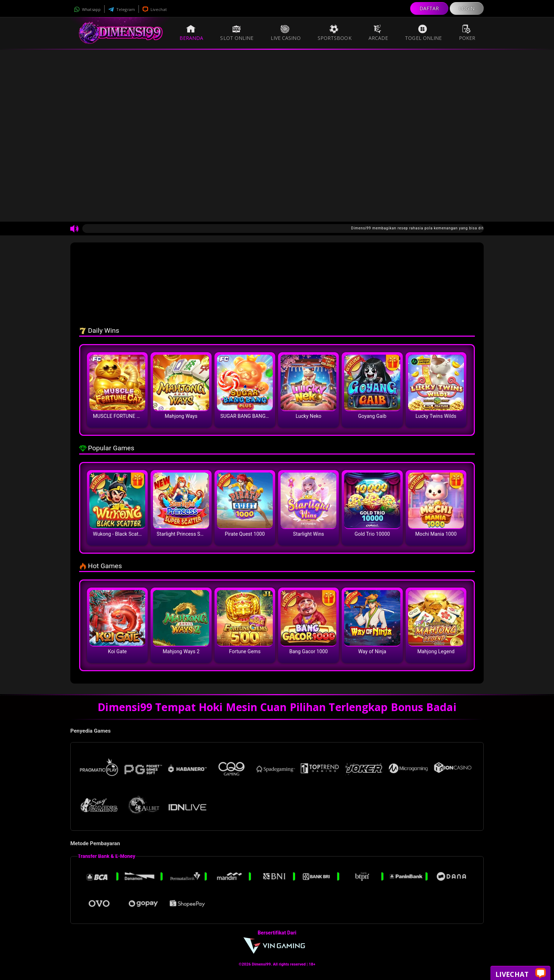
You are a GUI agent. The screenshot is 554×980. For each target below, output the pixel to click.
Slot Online (237, 33)
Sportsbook (335, 33)
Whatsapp (87, 9)
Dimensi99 (261, 964)
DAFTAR (429, 8)
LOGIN (467, 8)
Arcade (378, 33)
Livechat (155, 9)
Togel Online (423, 33)
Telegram (122, 9)
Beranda (191, 33)
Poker (467, 33)
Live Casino (286, 33)
